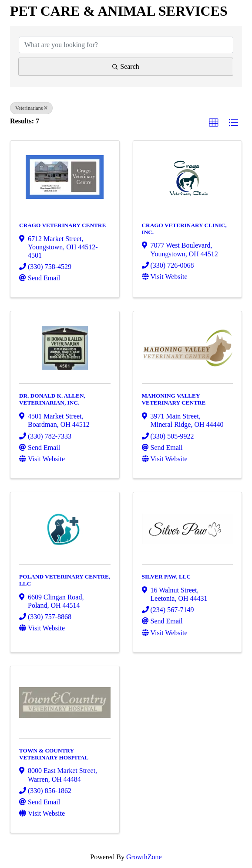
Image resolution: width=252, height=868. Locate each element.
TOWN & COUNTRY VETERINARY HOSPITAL (54, 754)
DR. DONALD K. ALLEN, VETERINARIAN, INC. (52, 399)
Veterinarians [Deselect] (31, 108)
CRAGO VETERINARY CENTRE (62, 225)
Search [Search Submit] (126, 66)
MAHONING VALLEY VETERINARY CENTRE (174, 399)
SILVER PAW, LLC (166, 577)
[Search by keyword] (126, 45)
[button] (214, 123)
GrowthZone (144, 857)
